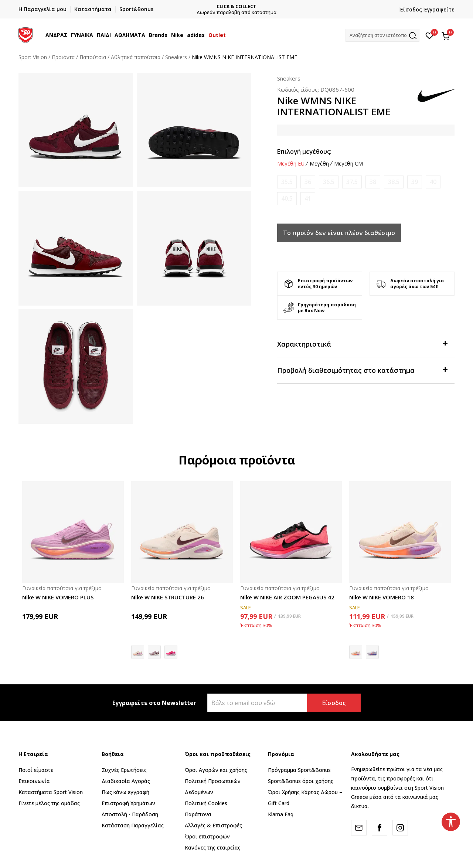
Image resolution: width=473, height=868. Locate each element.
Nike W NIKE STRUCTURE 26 (168, 597)
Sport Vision (33, 57)
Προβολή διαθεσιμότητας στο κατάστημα (362, 370)
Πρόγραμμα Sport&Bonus (299, 770)
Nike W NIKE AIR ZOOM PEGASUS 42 (287, 597)
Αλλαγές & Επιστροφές (213, 825)
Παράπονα (198, 814)
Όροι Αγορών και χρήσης (216, 770)
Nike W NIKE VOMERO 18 (382, 597)
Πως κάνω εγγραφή (125, 792)
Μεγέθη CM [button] (348, 164)
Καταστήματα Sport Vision (51, 792)
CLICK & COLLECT (236, 6)
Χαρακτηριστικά (362, 343)
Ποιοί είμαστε (36, 770)
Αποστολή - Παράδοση (130, 814)
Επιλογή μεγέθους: (304, 152)
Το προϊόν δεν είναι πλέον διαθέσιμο (339, 233)
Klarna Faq (281, 814)
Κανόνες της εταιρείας (213, 847)
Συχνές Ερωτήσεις (124, 770)
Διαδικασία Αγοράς (126, 781)
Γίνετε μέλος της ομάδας (49, 803)
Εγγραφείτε (439, 9)
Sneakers (176, 57)
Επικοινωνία (34, 781)
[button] (382, 35)
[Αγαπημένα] (430, 35)
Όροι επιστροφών (207, 836)
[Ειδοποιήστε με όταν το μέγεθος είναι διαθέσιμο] (287, 182)
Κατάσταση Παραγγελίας (133, 825)
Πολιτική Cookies (206, 803)
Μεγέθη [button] (319, 164)
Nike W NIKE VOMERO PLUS (58, 597)
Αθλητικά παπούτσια (136, 57)
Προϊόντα (63, 57)
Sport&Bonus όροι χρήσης (301, 781)
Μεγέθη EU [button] (291, 164)
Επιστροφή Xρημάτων (128, 803)
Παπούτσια (93, 57)
